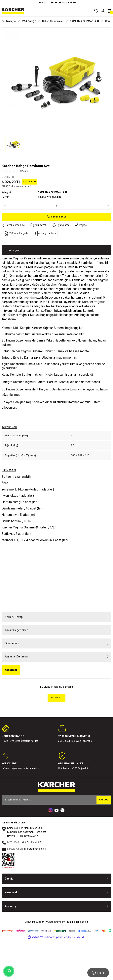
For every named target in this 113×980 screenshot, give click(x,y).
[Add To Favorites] (13, 225)
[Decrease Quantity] (4, 206)
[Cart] (109, 11)
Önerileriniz (12, 643)
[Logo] (13, 11)
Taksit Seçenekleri (17, 630)
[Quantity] (56, 206)
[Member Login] (103, 11)
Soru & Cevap (14, 617)
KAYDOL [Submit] (104, 800)
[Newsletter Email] (56, 800)
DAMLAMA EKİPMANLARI (52, 192)
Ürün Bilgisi (12, 250)
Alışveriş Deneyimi (17, 656)
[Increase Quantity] (109, 206)
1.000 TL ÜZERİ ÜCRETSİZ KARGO (56, 3)
